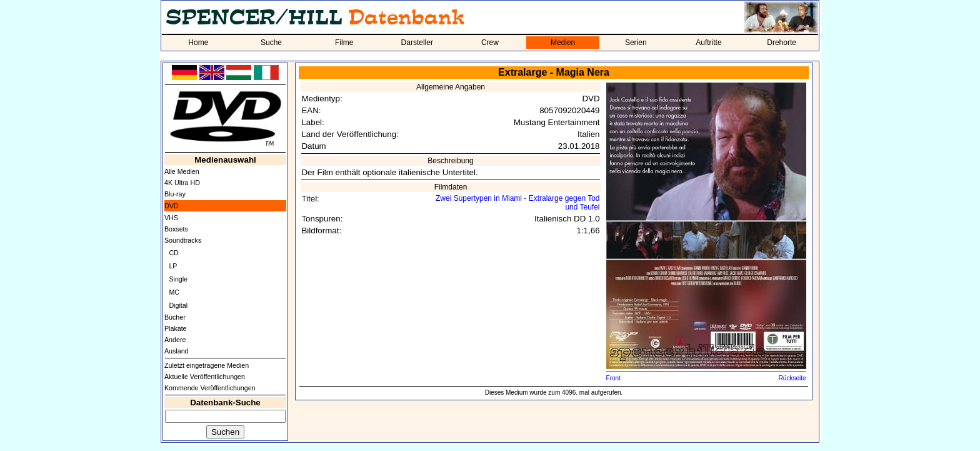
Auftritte (708, 43)
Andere (175, 340)
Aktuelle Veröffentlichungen (205, 377)
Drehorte (782, 43)
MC (174, 292)
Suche (271, 43)
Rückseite (792, 378)
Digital (178, 305)
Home (198, 43)
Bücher (175, 317)
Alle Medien (182, 171)
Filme (344, 43)
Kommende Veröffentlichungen (210, 388)
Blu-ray (175, 194)
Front (613, 378)
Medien (563, 43)
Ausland (177, 351)
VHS (171, 218)
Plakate (176, 328)
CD (173, 253)
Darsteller (417, 43)
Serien (636, 43)
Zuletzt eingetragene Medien (207, 365)
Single (178, 279)
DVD (172, 206)
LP (173, 266)
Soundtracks (183, 240)
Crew (490, 43)
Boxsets (176, 229)
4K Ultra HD (182, 183)
